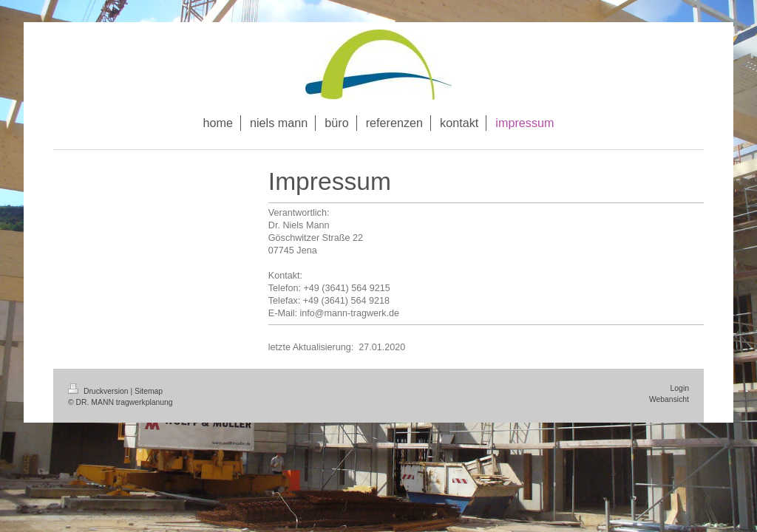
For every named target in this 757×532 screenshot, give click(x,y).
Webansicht (669, 399)
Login (680, 388)
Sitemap (149, 391)
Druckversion (99, 391)
